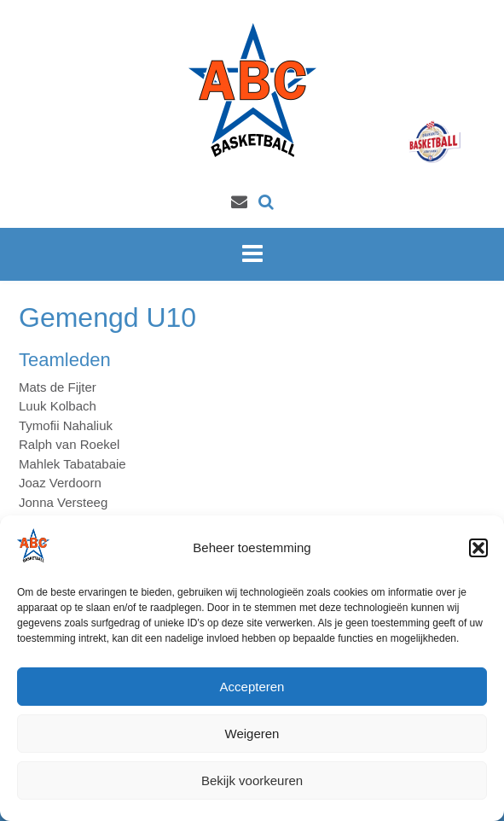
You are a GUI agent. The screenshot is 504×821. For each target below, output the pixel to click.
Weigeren (252, 734)
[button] (478, 548)
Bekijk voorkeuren (252, 780)
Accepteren (252, 687)
